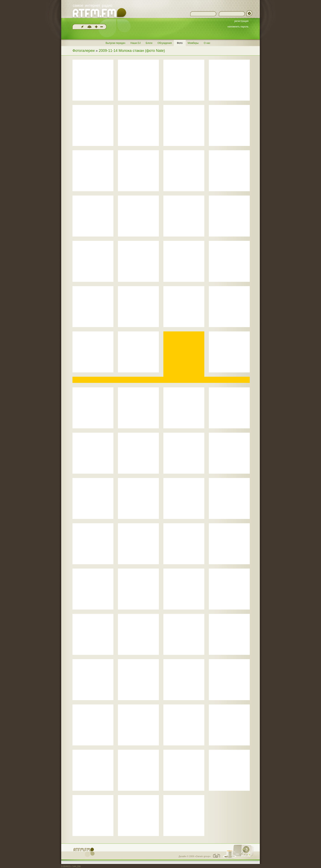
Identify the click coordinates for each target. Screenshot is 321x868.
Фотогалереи (84, 51)
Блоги (149, 43)
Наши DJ (136, 43)
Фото (180, 43)
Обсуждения (165, 43)
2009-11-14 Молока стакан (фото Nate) (132, 51)
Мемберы (193, 43)
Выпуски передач (115, 43)
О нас (207, 43)
